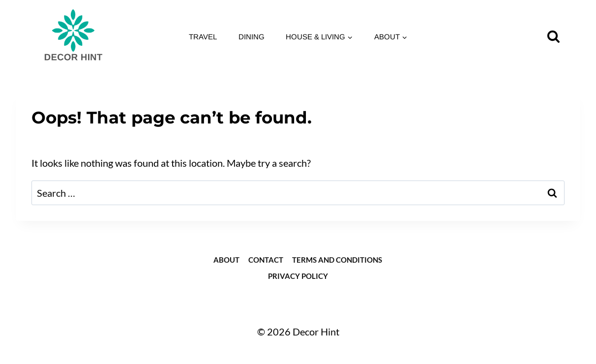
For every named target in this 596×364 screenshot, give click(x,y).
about (226, 260)
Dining (252, 37)
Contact (266, 260)
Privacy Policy (298, 276)
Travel (203, 37)
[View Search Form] (553, 37)
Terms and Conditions (337, 260)
